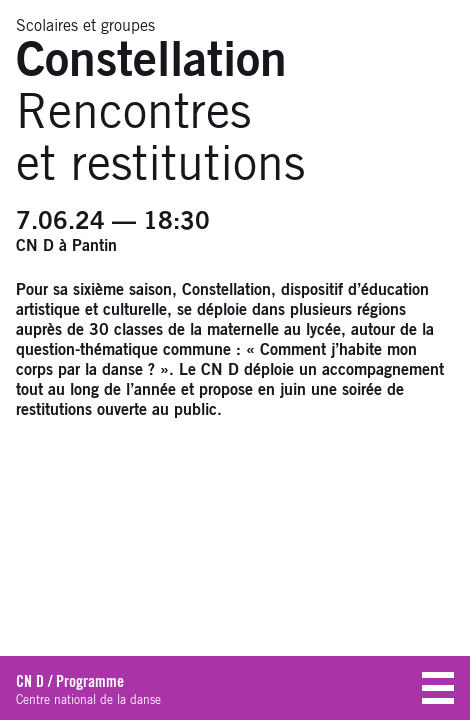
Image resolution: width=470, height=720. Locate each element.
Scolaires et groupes (85, 26)
